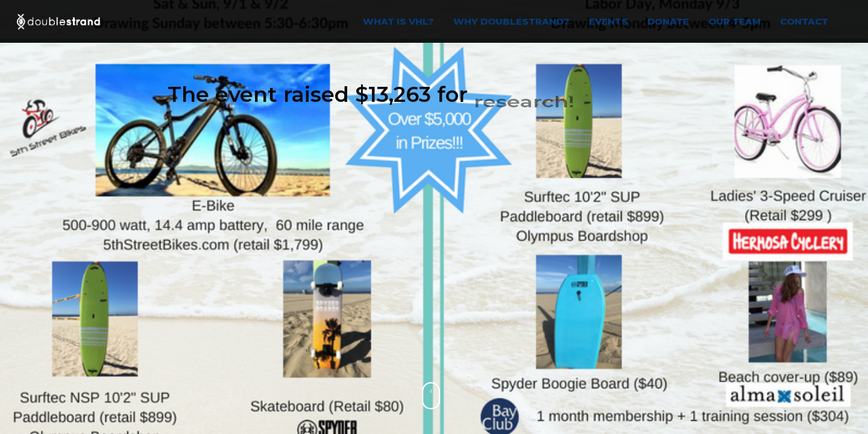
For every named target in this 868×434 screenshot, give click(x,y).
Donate (668, 21)
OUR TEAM (734, 21)
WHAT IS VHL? (398, 21)
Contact (804, 21)
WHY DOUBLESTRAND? (511, 21)
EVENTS (609, 21)
